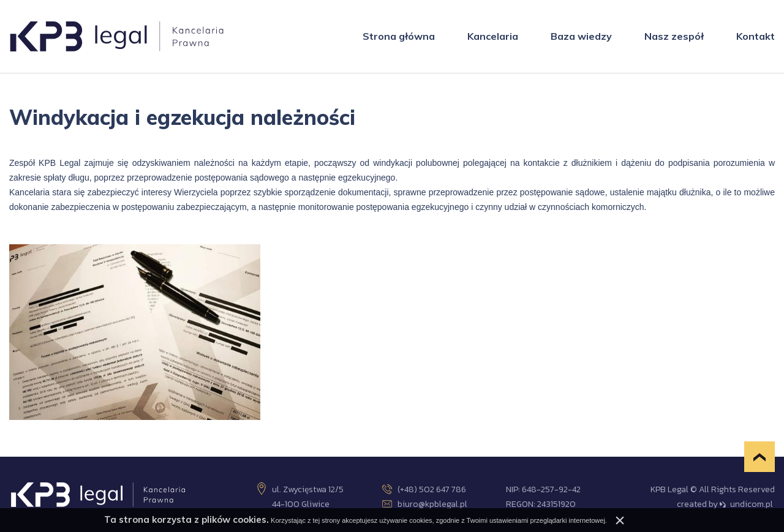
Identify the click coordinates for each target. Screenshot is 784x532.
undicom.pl (746, 504)
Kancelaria (493, 36)
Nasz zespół (674, 36)
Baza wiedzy (581, 36)
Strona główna (399, 36)
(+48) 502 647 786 (424, 489)
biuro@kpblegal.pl (425, 504)
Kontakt (756, 36)
